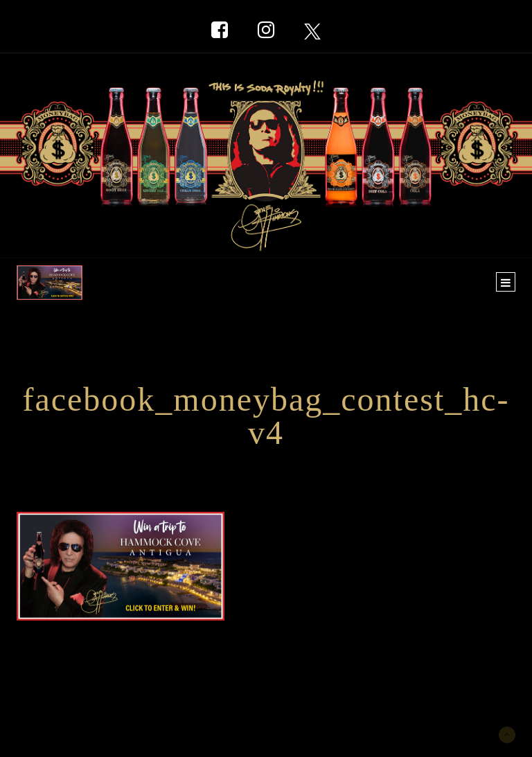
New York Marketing (83, 706)
